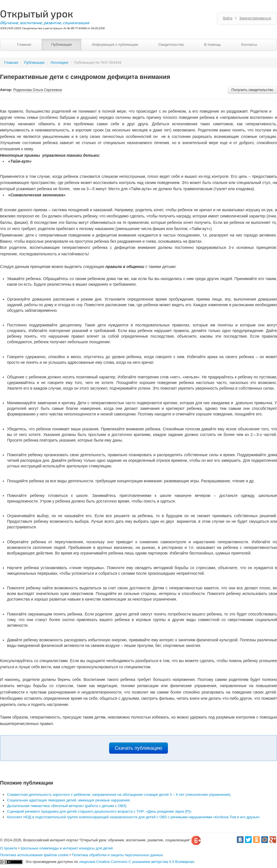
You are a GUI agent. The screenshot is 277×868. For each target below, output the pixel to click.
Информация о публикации (115, 45)
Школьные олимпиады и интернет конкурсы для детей (67, 848)
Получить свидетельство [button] (252, 90)
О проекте (9, 848)
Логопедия (59, 63)
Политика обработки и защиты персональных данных (117, 855)
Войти (228, 18)
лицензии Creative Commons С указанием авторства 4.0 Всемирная (137, 862)
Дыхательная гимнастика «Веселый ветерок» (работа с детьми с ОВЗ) (67, 806)
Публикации (61, 45)
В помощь (213, 45)
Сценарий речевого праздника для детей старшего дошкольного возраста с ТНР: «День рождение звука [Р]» (99, 811)
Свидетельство (171, 45)
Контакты (249, 45)
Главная (24, 45)
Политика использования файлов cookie (34, 855)
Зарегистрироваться (255, 18)
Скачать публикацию (138, 748)
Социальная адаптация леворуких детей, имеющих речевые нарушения (68, 800)
